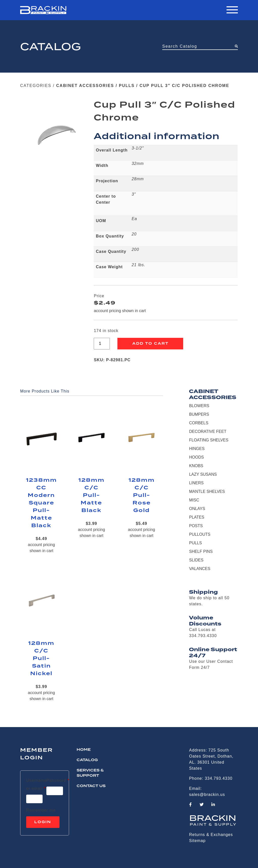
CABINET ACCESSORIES (85, 86)
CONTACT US (91, 786)
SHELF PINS (201, 551)
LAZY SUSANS (203, 474)
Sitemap (198, 841)
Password (58, 780)
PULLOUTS (200, 534)
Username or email (37, 784)
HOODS (196, 457)
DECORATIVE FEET (208, 431)
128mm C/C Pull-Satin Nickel (41, 659)
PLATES (197, 517)
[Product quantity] (102, 344)
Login (43, 822)
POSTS (196, 526)
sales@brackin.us (207, 795)
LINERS (196, 483)
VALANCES (200, 569)
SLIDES (196, 560)
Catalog (87, 760)
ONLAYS (197, 509)
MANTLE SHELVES (207, 491)
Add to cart (150, 344)
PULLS (127, 86)
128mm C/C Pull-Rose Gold (142, 495)
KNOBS (196, 466)
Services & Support (90, 773)
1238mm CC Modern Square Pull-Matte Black (41, 503)
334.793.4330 (219, 778)
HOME (84, 750)
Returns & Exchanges (211, 835)
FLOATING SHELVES (209, 440)
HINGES (197, 449)
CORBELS (199, 423)
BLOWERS (199, 406)
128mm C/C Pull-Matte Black (91, 495)
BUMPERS (199, 414)
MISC (194, 500)
